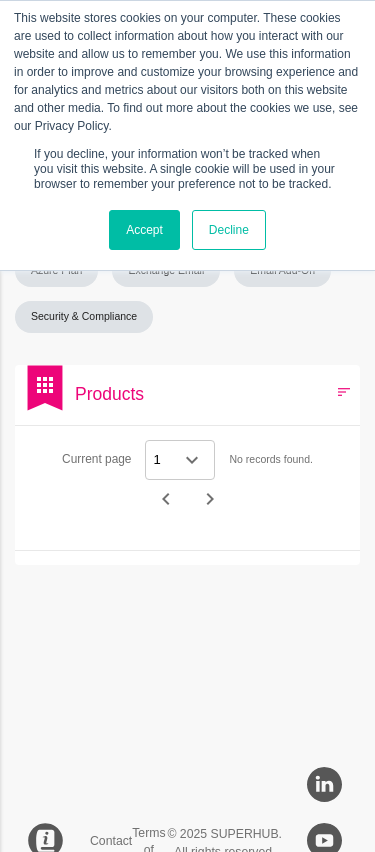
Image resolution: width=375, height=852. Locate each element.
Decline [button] (229, 230)
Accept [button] (144, 230)
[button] (282, 271)
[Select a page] (180, 460)
